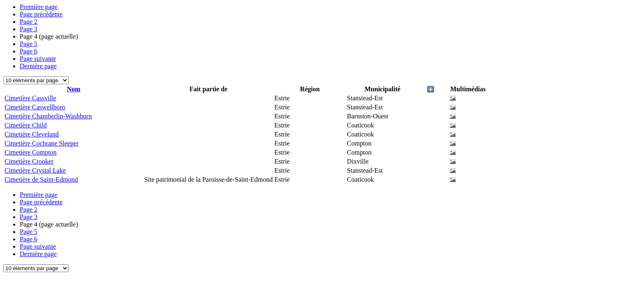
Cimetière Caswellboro (35, 107)
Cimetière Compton (31, 152)
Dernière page (38, 66)
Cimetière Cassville (30, 98)
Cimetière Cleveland (32, 134)
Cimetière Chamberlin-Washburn (48, 116)
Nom (74, 89)
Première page (39, 7)
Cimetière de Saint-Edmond (41, 179)
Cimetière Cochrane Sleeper (41, 143)
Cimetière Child (26, 125)
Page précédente (41, 14)
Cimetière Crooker (29, 161)
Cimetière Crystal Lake (35, 170)
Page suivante (38, 59)
